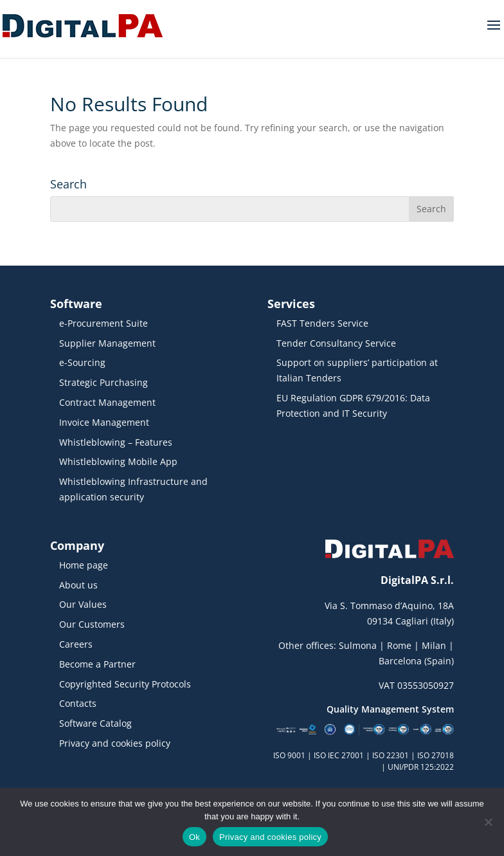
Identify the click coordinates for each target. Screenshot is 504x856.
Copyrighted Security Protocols (125, 684)
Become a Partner (97, 664)
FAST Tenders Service (322, 323)
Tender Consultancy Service (336, 343)
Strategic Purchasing (104, 382)
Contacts (78, 703)
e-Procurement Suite (104, 323)
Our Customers (92, 624)
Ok (194, 837)
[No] (488, 822)
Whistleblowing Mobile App (118, 461)
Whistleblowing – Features (116, 442)
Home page (84, 565)
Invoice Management (104, 422)
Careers (76, 644)
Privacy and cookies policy (115, 743)
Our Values (83, 604)
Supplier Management (107, 343)
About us (78, 585)
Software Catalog (95, 723)
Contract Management (107, 402)
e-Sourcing (82, 362)
